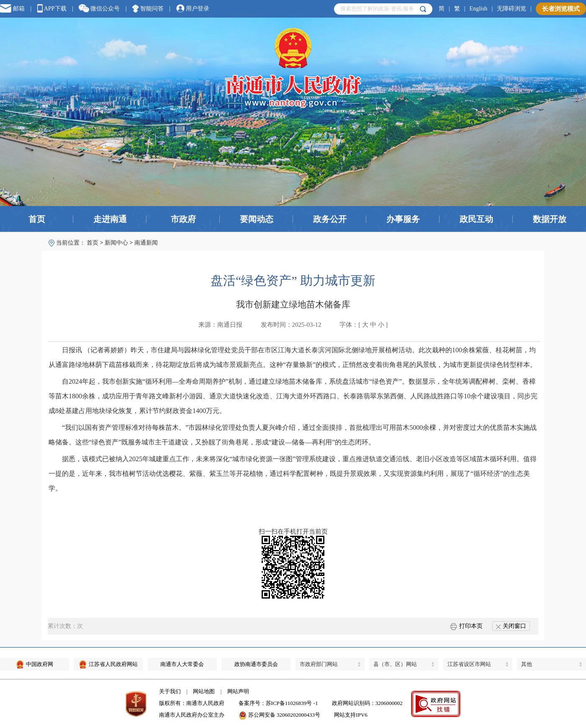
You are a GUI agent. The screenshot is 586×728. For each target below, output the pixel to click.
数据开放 (550, 219)
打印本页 (466, 626)
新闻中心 (116, 243)
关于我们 (170, 691)
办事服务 (403, 219)
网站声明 (238, 691)
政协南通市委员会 (256, 664)
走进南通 (110, 219)
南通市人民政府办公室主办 (192, 715)
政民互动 (476, 219)
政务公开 (330, 219)
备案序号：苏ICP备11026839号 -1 (278, 703)
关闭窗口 (511, 626)
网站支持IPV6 (351, 715)
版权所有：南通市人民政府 (192, 703)
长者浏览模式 (561, 9)
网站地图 (204, 691)
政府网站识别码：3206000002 (367, 703)
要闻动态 (257, 219)
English (479, 9)
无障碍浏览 (511, 9)
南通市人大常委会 (182, 664)
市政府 (183, 219)
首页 (37, 219)
